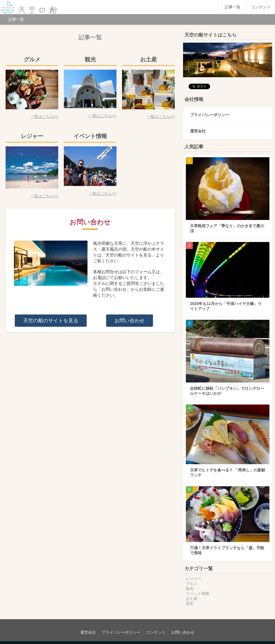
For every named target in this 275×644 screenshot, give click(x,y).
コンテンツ (261, 7)
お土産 (192, 593)
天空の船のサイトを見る (51, 321)
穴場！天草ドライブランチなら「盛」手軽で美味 (227, 545)
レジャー (194, 573)
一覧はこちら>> (44, 117)
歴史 (190, 598)
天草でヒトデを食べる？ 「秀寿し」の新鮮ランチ (228, 467)
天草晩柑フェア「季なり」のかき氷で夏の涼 (227, 223)
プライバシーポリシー (210, 109)
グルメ (192, 578)
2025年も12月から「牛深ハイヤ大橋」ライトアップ (226, 301)
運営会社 (198, 125)
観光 (190, 583)
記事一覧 (233, 7)
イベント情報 (198, 588)
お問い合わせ (130, 321)
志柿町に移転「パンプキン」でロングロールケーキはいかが (227, 385)
